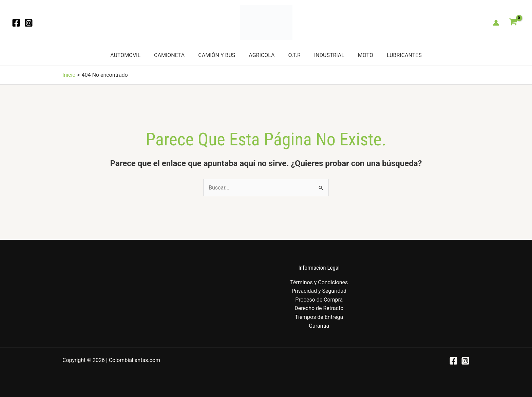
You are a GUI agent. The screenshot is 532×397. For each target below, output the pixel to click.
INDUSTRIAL (329, 55)
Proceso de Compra (319, 300)
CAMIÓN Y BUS (217, 55)
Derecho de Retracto (319, 308)
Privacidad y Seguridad (319, 291)
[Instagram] (29, 23)
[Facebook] (16, 23)
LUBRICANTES (404, 55)
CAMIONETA (169, 55)
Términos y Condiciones (319, 282)
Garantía (319, 326)
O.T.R (294, 55)
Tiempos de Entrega (319, 317)
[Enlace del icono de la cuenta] (496, 23)
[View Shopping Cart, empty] (513, 23)
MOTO (366, 55)
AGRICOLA (262, 55)
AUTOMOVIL (125, 55)
